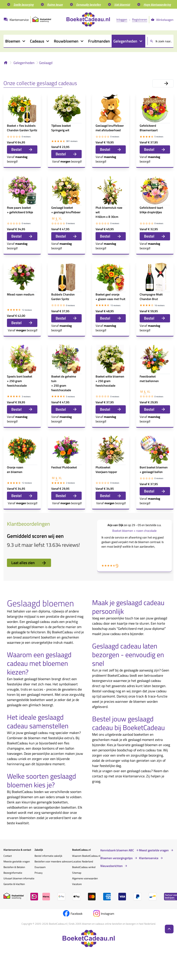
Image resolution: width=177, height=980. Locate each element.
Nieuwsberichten (112, 866)
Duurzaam (40, 867)
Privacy (39, 873)
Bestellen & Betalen (14, 867)
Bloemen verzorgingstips (117, 858)
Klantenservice (149, 858)
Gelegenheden (24, 63)
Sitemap (77, 873)
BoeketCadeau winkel (84, 867)
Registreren (140, 19)
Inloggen (122, 19)
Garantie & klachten (14, 884)
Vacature (77, 884)
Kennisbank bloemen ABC (117, 850)
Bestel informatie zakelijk (48, 856)
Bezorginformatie (13, 873)
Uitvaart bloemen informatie (19, 878)
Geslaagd (46, 63)
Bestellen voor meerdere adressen (53, 861)
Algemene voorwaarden (85, 878)
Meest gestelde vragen (154, 850)
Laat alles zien (29, 563)
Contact (8, 856)
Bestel (22, 149)
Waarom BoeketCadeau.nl (86, 856)
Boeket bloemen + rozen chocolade (134, 531)
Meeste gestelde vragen (17, 861)
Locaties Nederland (83, 861)
